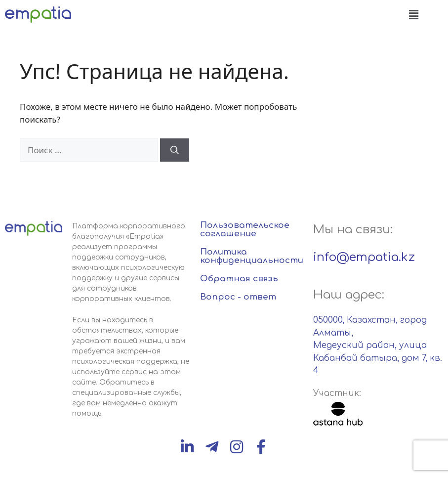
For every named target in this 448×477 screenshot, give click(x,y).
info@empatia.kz (364, 257)
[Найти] (175, 150)
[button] (413, 14)
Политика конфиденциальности (252, 256)
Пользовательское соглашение (245, 229)
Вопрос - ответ (238, 297)
